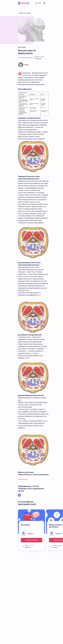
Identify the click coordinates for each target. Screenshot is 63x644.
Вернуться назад (25, 13)
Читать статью (32, 540)
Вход (40, 3)
